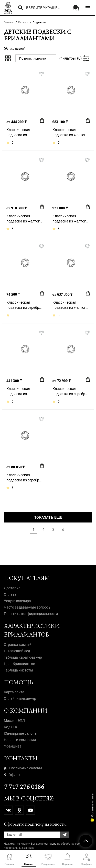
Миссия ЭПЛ (14, 721)
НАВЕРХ (86, 841)
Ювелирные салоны (21, 733)
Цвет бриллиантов (19, 664)
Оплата (10, 594)
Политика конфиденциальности (31, 614)
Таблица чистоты (18, 670)
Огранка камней (18, 645)
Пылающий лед (17, 651)
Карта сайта (14, 692)
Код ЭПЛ (11, 727)
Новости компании (20, 740)
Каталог (23, 22)
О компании (25, 711)
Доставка (12, 588)
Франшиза (13, 746)
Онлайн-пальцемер (20, 698)
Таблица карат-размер (23, 657)
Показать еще (48, 517)
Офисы (12, 775)
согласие (50, 844)
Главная (9, 22)
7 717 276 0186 (24, 787)
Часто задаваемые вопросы (28, 607)
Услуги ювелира (17, 601)
